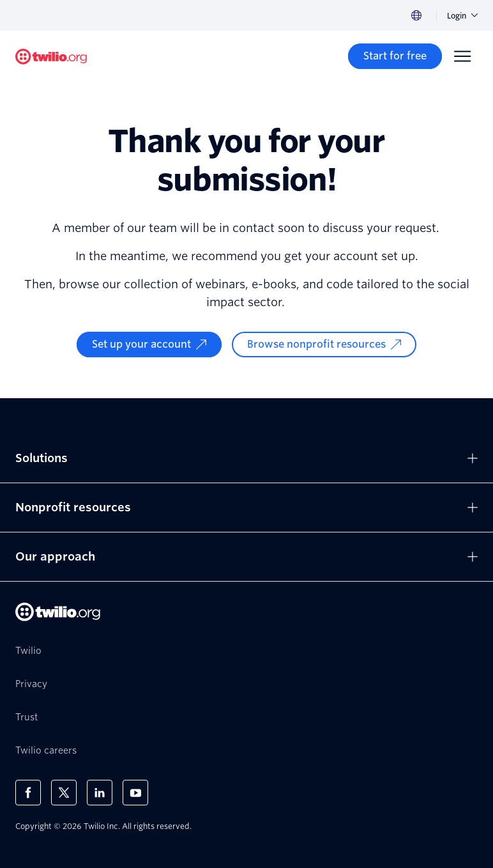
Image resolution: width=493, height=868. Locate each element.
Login (462, 16)
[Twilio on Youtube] (135, 793)
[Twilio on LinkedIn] (100, 793)
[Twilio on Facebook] (28, 793)
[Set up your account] (149, 345)
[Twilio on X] (64, 793)
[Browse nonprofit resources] (324, 345)
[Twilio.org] (51, 57)
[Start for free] (395, 56)
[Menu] (462, 56)
